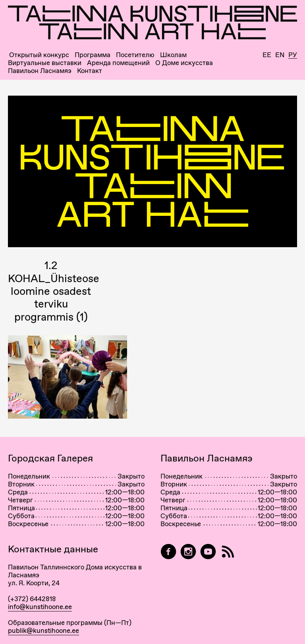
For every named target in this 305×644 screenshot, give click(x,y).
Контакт (90, 71)
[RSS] (228, 552)
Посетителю (135, 55)
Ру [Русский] (293, 55)
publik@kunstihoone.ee (43, 631)
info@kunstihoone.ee (40, 607)
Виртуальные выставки (45, 63)
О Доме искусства (184, 63)
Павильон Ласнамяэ (40, 71)
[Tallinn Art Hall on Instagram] (188, 552)
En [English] (280, 55)
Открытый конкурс (39, 55)
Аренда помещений (118, 63)
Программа (93, 55)
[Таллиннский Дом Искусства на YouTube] (208, 552)
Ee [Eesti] (267, 55)
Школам (173, 55)
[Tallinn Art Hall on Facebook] (168, 552)
